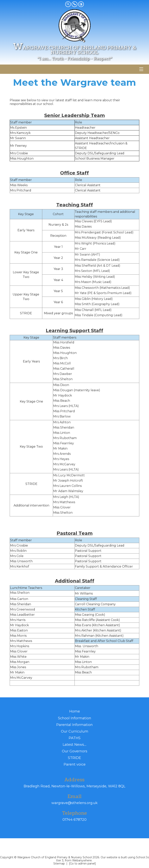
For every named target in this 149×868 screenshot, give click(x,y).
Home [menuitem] (75, 711)
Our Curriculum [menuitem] (75, 731)
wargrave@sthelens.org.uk (74, 803)
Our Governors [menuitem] (75, 751)
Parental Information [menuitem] (74, 725)
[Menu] (141, 69)
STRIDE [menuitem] (74, 758)
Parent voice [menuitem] (75, 764)
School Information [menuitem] (75, 718)
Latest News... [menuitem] (74, 744)
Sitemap (59, 864)
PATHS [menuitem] (75, 738)
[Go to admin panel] (82, 864)
